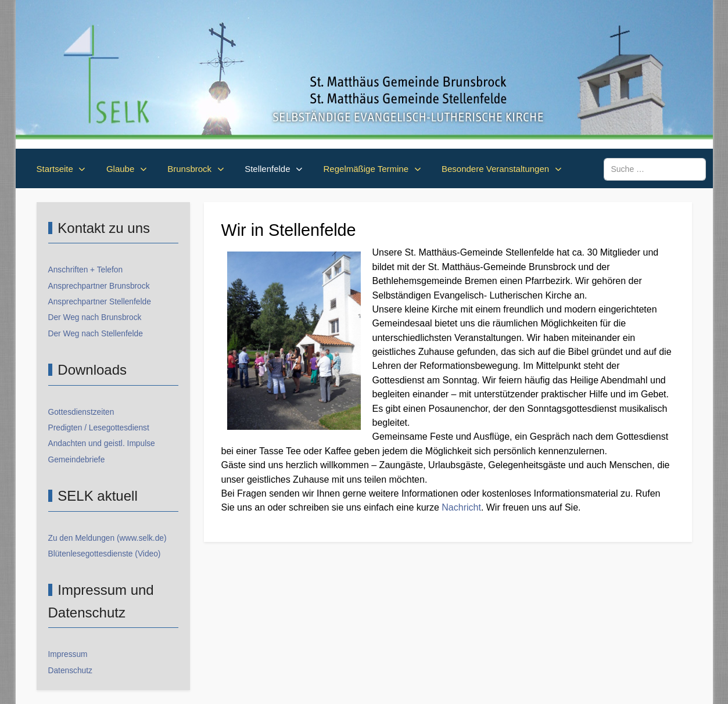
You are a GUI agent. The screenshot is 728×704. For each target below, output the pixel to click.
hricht (470, 507)
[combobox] (655, 169)
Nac (450, 507)
